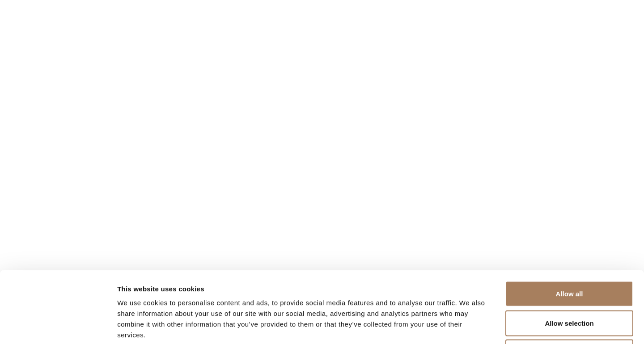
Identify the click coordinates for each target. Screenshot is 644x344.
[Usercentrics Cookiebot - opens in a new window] (58, 327)
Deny (570, 285)
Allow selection (569, 256)
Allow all (570, 227)
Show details (469, 326)
